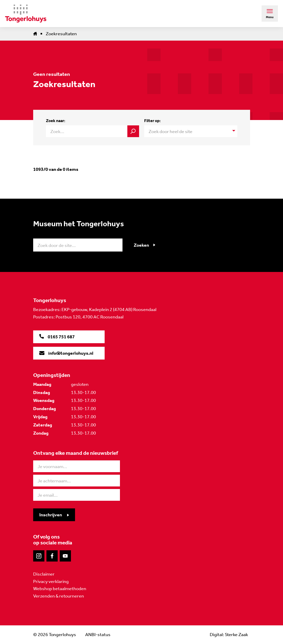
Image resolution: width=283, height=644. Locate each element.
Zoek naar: (56, 121)
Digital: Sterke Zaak (229, 635)
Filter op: (152, 121)
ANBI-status (98, 635)
